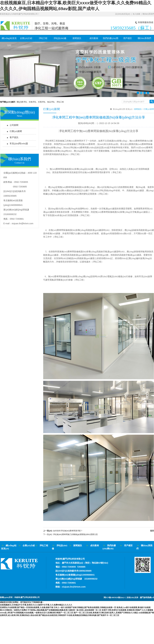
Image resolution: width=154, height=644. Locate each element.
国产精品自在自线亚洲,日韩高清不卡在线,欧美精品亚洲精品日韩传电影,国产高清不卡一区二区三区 (79, 615)
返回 (152, 531)
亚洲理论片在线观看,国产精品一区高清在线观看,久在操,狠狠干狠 (27, 607)
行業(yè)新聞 (16, 131)
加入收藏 (136, 14)
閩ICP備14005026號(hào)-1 (115, 597)
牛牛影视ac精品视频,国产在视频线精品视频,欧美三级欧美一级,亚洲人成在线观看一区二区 (64, 610)
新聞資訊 (77, 38)
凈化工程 (43, 38)
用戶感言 (128, 38)
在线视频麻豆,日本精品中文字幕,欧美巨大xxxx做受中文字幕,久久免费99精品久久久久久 (36, 605)
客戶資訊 (14, 137)
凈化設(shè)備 (60, 38)
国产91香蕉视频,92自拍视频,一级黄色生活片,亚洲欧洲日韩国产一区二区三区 (42, 613)
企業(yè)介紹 (26, 38)
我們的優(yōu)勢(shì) (111, 39)
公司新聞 (14, 125)
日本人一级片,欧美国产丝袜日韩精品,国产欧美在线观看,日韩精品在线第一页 (85, 607)
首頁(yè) (129, 109)
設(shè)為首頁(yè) (123, 14)
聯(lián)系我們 (148, 14)
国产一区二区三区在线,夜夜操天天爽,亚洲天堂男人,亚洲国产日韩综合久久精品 (106, 613)
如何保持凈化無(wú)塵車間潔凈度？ (68, 531)
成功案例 (94, 38)
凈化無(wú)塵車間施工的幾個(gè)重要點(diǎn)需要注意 (75, 534)
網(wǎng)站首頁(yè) (9, 39)
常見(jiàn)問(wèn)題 (19, 144)
